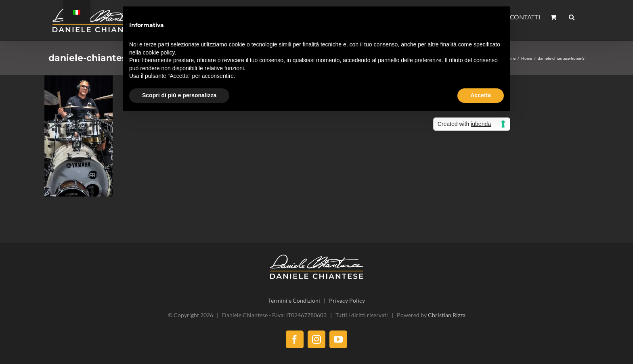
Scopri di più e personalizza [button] (179, 95)
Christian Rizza (447, 315)
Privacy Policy (347, 300)
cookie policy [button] (158, 52)
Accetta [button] (481, 95)
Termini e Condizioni (294, 300)
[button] (572, 17)
